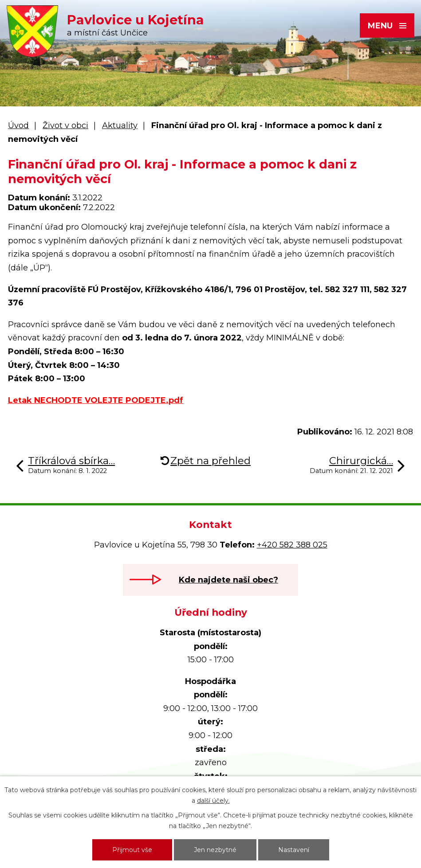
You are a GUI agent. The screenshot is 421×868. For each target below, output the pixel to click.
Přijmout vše (132, 850)
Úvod (18, 125)
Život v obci (65, 125)
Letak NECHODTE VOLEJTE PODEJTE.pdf (96, 400)
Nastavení (294, 850)
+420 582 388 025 (292, 545)
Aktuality (120, 125)
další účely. (213, 801)
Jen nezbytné (215, 850)
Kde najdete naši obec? (228, 580)
